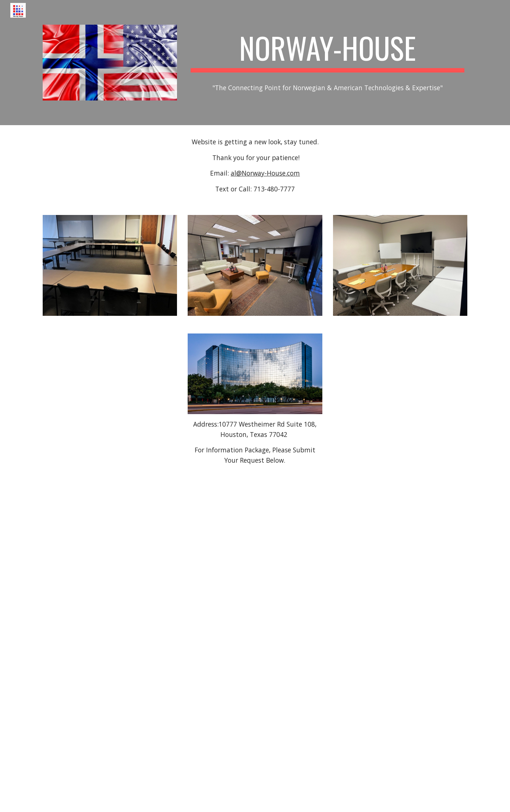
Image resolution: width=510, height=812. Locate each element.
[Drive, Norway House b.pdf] (255, 646)
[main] (327, 51)
